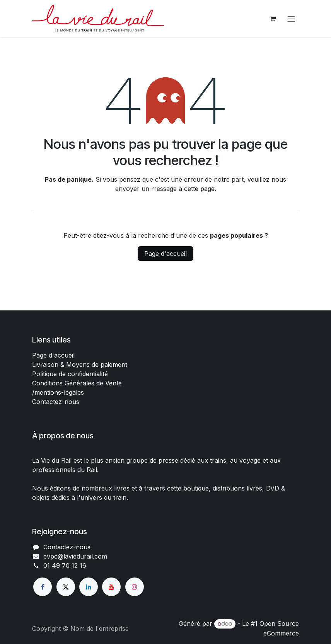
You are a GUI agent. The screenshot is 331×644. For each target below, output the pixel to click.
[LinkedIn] (89, 587)
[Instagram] (135, 587)
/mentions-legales (58, 392)
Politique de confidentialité (70, 374)
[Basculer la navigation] (291, 19)
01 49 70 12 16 (65, 566)
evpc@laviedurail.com (75, 556)
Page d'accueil (165, 254)
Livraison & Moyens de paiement (80, 365)
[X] (66, 587)
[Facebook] (43, 587)
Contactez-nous (56, 402)
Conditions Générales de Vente (77, 383)
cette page (199, 189)
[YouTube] (111, 587)
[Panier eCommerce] (273, 19)
